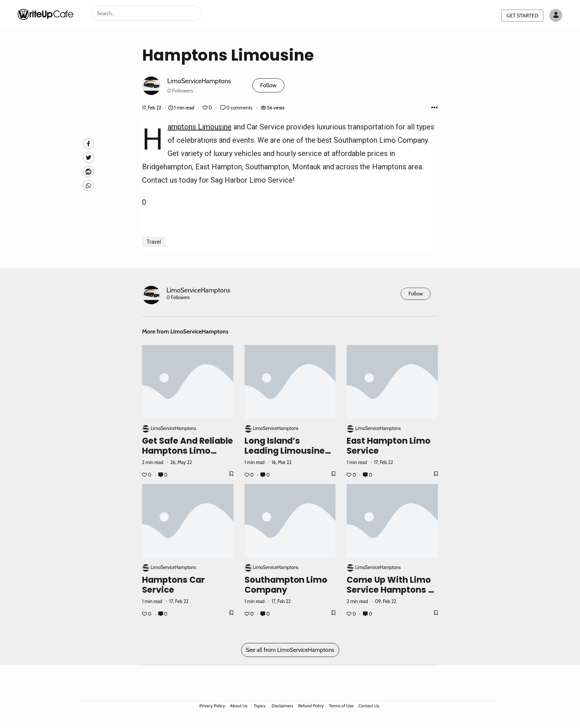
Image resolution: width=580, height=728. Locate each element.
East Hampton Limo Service (389, 446)
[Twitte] (88, 158)
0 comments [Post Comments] (237, 108)
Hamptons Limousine (200, 127)
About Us (239, 706)
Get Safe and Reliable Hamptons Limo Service (188, 451)
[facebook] (88, 143)
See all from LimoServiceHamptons (290, 650)
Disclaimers (282, 706)
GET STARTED (522, 16)
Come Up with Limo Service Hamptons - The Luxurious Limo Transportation (390, 595)
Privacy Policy (212, 706)
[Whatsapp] (88, 186)
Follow (268, 85)
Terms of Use (341, 706)
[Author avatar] (556, 15)
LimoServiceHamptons (199, 81)
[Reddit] (88, 172)
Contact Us (369, 706)
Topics (260, 706)
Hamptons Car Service (173, 585)
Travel (154, 242)
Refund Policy (311, 706)
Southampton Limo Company (286, 585)
